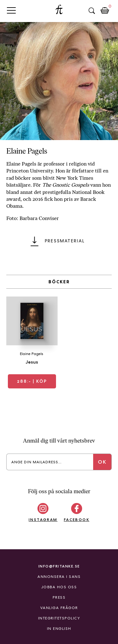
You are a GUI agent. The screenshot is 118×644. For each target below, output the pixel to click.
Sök (92, 11)
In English (59, 629)
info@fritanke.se (59, 566)
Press (59, 597)
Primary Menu (11, 10)
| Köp (32, 381)
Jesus (32, 362)
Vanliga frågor (59, 608)
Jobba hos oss (59, 587)
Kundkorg (105, 11)
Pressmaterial (65, 241)
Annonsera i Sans (59, 577)
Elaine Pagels (31, 354)
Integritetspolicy (59, 618)
